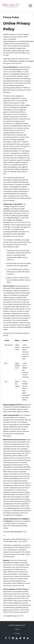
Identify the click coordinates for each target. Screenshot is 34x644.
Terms (17, 629)
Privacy (17, 633)
